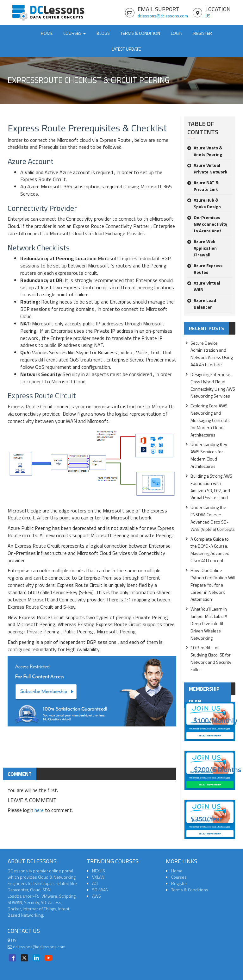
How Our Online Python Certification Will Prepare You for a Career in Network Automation (213, 585)
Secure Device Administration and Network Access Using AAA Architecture (212, 354)
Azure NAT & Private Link (203, 186)
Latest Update (126, 49)
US (208, 16)
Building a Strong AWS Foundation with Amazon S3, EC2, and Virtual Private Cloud (211, 487)
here (39, 810)
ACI (95, 883)
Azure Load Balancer (202, 304)
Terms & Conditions (190, 890)
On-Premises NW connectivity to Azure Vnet (207, 224)
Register (203, 33)
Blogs (103, 33)
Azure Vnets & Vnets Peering (205, 151)
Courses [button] (75, 33)
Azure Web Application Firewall (202, 248)
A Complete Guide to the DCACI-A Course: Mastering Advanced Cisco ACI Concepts (210, 550)
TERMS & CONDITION (140, 33)
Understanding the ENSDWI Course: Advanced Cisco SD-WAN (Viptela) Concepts (213, 518)
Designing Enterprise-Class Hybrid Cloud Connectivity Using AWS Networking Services (213, 385)
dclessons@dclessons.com (163, 16)
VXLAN (98, 877)
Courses (179, 877)
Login (177, 33)
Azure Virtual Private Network (207, 168)
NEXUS (99, 871)
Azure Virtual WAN (204, 286)
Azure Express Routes (205, 269)
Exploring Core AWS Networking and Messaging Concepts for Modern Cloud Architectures (210, 420)
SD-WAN (100, 890)
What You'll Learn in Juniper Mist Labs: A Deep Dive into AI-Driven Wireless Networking (209, 623)
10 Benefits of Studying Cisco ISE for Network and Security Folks (211, 658)
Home (47, 33)
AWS (97, 896)
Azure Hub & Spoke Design (204, 203)
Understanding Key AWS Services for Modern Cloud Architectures (209, 455)
